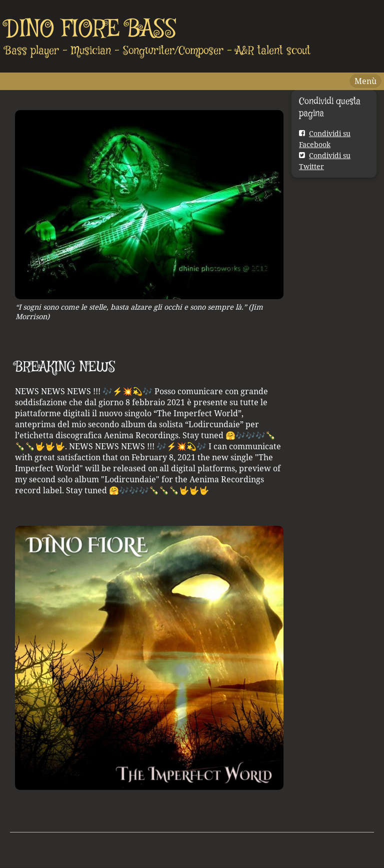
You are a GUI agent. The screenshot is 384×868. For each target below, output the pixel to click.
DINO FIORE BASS (91, 30)
